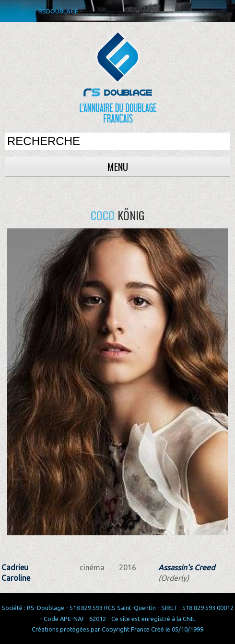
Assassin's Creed (187, 567)
